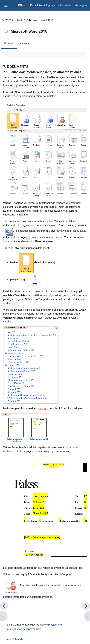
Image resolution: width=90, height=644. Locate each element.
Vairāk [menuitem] (23, 43)
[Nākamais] (86, 606)
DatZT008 (7, 20)
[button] (21, 5)
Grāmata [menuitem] (9, 43)
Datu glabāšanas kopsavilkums (23, 629)
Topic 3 (21, 20)
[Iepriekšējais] (4, 606)
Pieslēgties (81, 5)
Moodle (19, 639)
